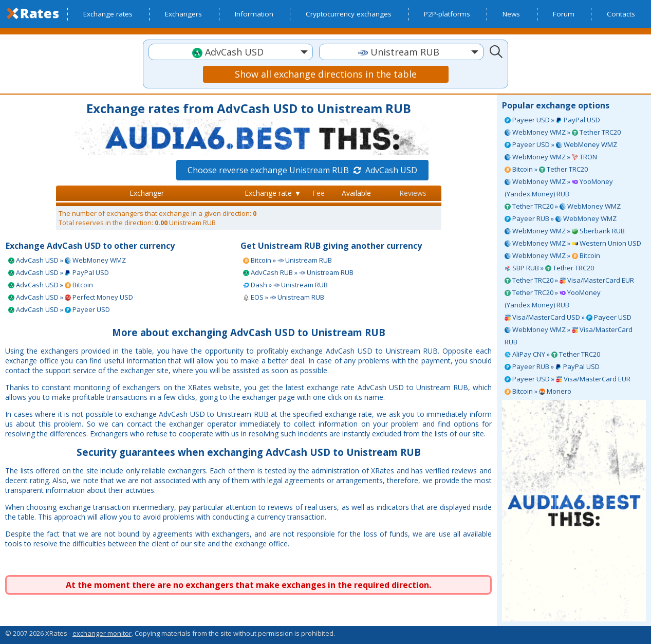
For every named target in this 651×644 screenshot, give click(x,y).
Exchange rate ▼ (273, 193)
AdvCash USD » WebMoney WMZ (67, 260)
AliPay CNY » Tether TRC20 (552, 354)
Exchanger (147, 193)
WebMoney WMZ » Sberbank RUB (565, 231)
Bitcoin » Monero (538, 391)
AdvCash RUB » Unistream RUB (298, 272)
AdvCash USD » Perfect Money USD (71, 297)
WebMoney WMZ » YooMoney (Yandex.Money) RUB (559, 188)
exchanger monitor (102, 633)
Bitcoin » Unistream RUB (287, 260)
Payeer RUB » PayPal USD (552, 366)
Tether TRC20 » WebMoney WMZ (563, 206)
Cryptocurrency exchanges (349, 14)
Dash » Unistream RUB (285, 285)
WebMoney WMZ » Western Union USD (573, 243)
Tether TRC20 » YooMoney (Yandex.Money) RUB (553, 299)
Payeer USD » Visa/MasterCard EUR (568, 379)
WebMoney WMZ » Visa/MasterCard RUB (569, 336)
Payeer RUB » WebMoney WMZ (561, 218)
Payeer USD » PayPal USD (552, 120)
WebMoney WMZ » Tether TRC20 (563, 132)
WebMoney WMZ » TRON (551, 157)
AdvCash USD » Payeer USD (59, 309)
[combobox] (231, 52)
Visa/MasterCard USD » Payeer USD (568, 317)
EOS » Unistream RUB (284, 297)
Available (356, 193)
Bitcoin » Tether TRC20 (546, 169)
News (511, 14)
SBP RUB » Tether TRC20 (549, 268)
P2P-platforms (447, 14)
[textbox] (231, 52)
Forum (564, 14)
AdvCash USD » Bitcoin (51, 285)
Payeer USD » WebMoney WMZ (561, 144)
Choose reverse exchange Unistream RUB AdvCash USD (302, 170)
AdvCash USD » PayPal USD (59, 272)
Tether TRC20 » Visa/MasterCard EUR (569, 280)
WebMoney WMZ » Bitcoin (552, 255)
